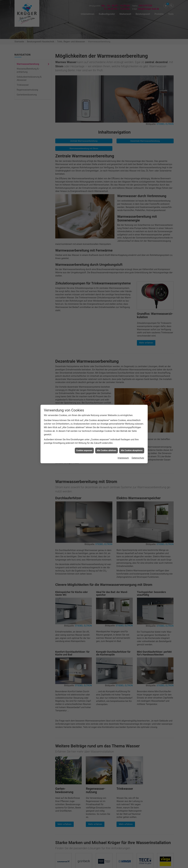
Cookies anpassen (84, 450)
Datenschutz (138, 458)
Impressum (123, 458)
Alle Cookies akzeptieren (132, 450)
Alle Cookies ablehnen (106, 450)
